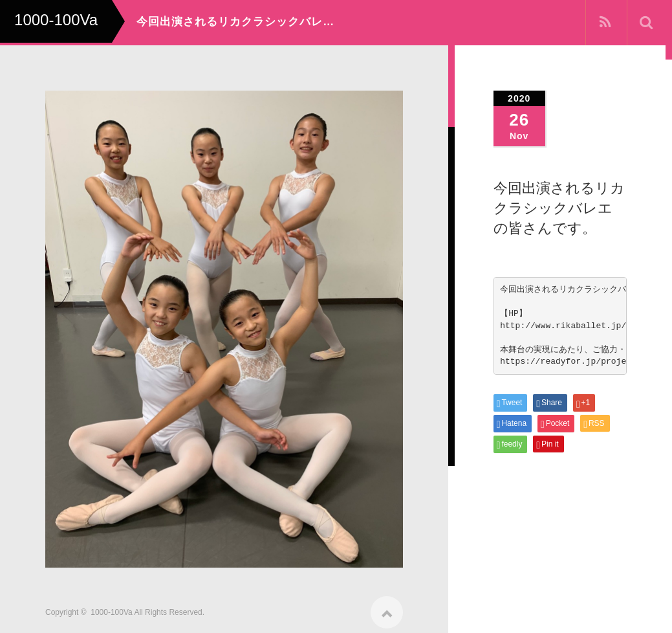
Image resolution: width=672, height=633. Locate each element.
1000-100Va (112, 608)
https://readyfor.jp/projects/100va (586, 361)
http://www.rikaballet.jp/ (563, 326)
